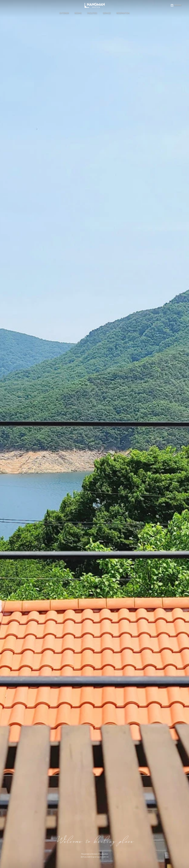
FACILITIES (92, 13)
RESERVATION (123, 13)
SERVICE (107, 13)
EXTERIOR (64, 13)
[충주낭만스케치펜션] (94, 5)
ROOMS (78, 13)
